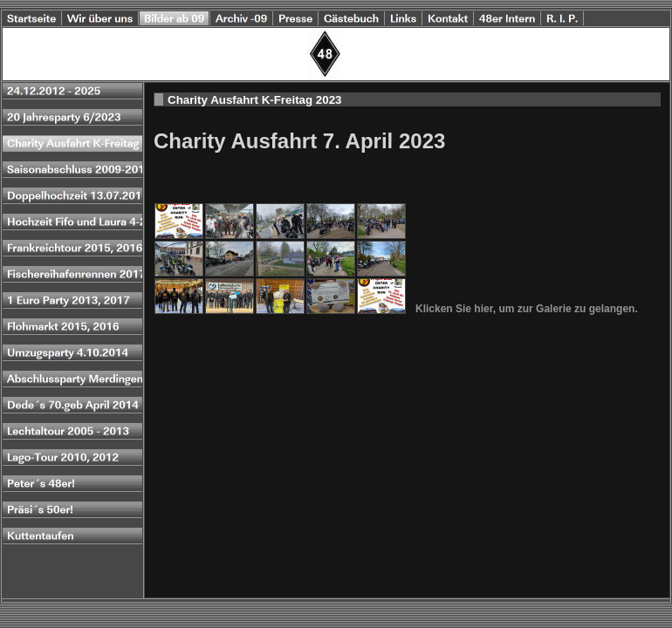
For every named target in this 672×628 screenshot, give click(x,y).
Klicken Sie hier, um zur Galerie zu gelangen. (527, 309)
